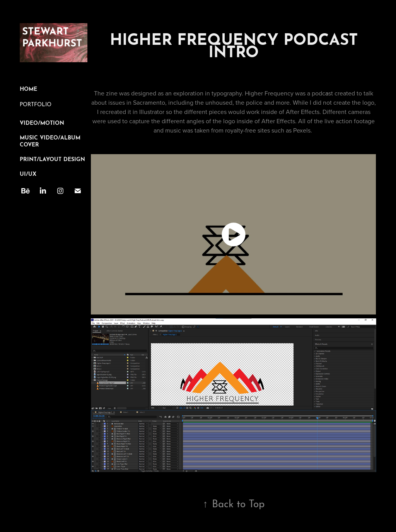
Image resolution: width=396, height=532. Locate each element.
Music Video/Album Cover (50, 140)
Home (28, 88)
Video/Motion (42, 122)
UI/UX (28, 173)
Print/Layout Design (52, 158)
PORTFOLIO (36, 104)
